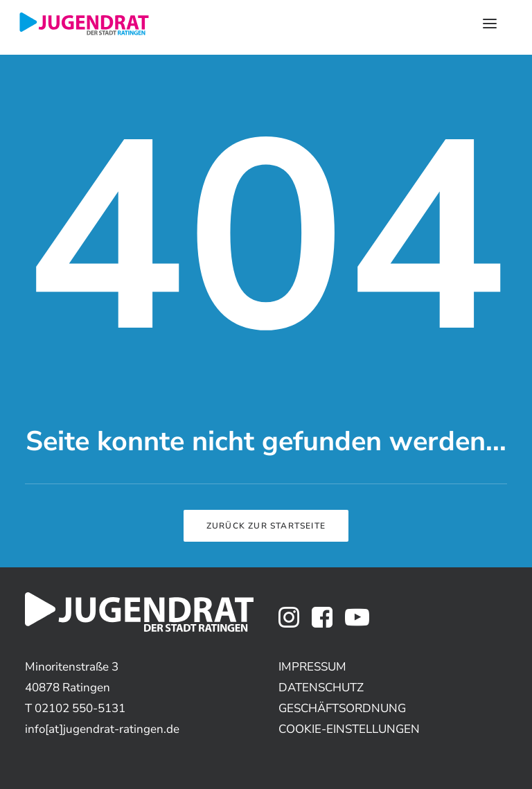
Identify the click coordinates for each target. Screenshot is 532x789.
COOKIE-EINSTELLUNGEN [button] (349, 729)
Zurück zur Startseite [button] (266, 526)
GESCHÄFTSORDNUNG (342, 708)
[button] (289, 624)
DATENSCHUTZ (321, 688)
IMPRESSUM (312, 667)
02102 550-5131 (80, 708)
